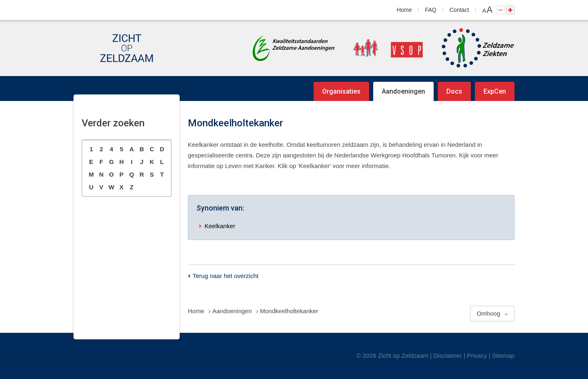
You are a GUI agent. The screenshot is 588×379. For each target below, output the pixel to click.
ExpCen (495, 91)
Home (404, 10)
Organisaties (341, 91)
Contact (459, 10)
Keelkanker (220, 226)
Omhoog (488, 313)
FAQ (431, 10)
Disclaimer (448, 355)
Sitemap (503, 355)
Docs (454, 91)
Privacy (477, 355)
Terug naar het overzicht (226, 276)
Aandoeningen (403, 91)
